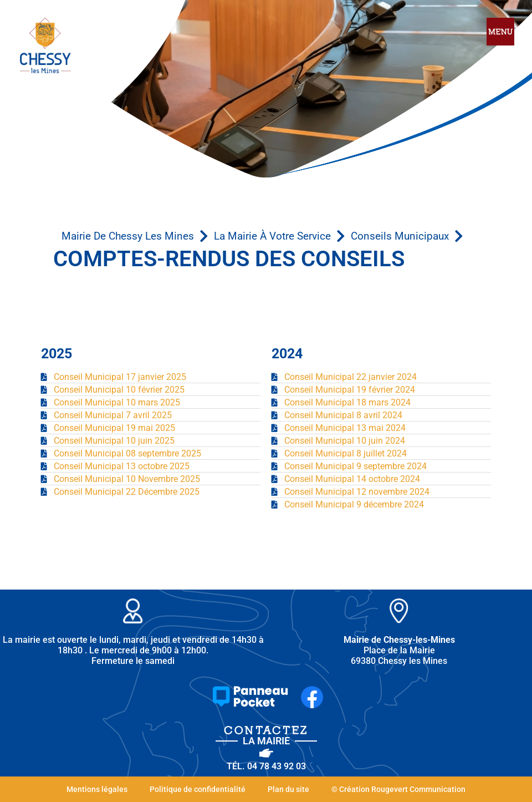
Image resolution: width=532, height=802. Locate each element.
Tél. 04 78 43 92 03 (266, 766)
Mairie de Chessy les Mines (128, 236)
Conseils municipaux (400, 236)
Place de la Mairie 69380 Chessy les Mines (399, 650)
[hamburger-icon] (500, 32)
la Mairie (266, 741)
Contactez (266, 730)
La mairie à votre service (272, 236)
